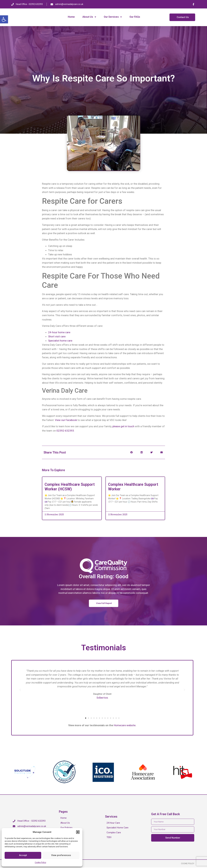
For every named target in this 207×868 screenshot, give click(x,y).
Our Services (113, 17)
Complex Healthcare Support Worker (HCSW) (70, 487)
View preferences (61, 855)
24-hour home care (59, 332)
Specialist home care (60, 341)
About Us (89, 17)
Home (71, 17)
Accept (23, 855)
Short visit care (57, 336)
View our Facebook (66, 420)
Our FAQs (135, 17)
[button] (4, 19)
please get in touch (124, 426)
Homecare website (125, 726)
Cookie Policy (40, 862)
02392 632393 (65, 431)
